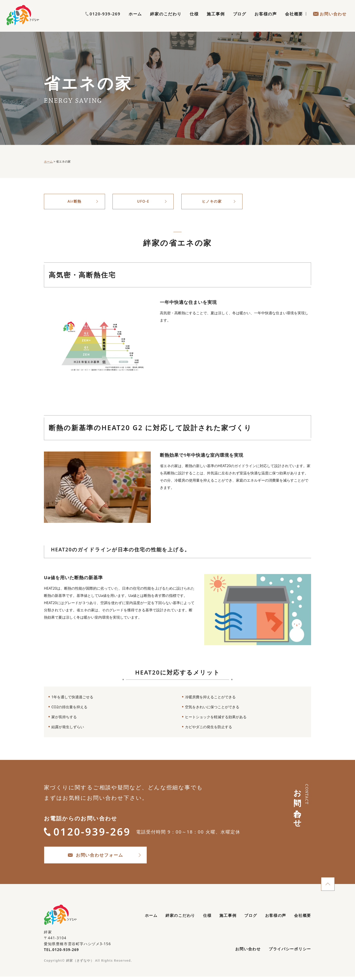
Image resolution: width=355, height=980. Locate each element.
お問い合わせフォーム (101, 857)
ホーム (135, 19)
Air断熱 (74, 202)
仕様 (194, 19)
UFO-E (143, 202)
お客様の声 (266, 19)
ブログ (240, 19)
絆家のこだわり (166, 19)
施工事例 (216, 19)
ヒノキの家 (212, 202)
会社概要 (294, 19)
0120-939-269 (329, 11)
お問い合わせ (330, 19)
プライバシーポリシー (289, 952)
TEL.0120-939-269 (62, 952)
